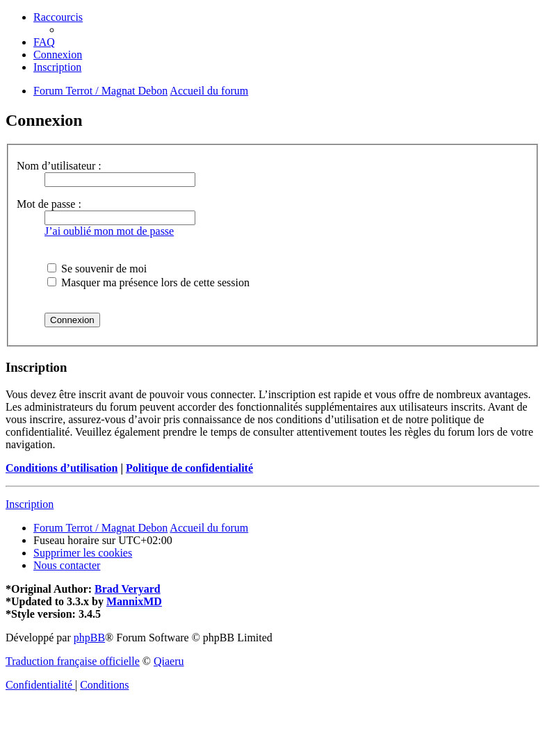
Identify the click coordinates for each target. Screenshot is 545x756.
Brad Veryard (128, 589)
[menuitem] (44, 42)
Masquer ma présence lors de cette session (148, 282)
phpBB (89, 638)
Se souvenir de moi (97, 269)
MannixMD (134, 601)
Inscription (30, 504)
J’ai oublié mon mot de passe (109, 231)
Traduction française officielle (73, 661)
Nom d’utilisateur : (59, 166)
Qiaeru (169, 661)
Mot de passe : (49, 204)
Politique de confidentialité (189, 468)
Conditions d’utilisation (62, 468)
